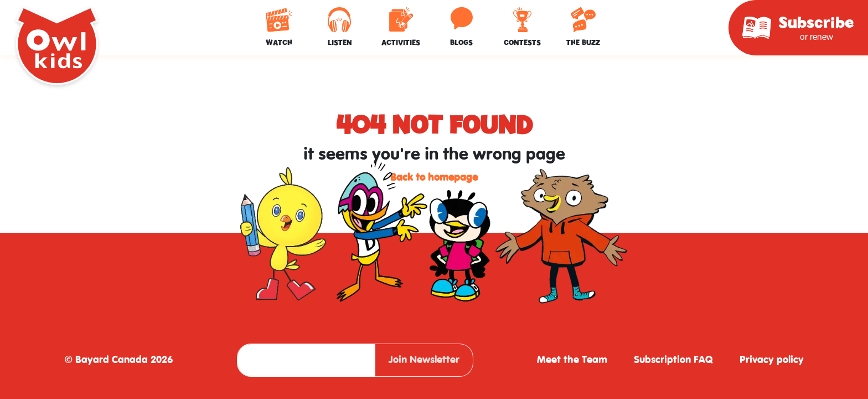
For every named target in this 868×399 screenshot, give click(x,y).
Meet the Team (572, 360)
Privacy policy (772, 360)
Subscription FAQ (673, 360)
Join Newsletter (424, 360)
